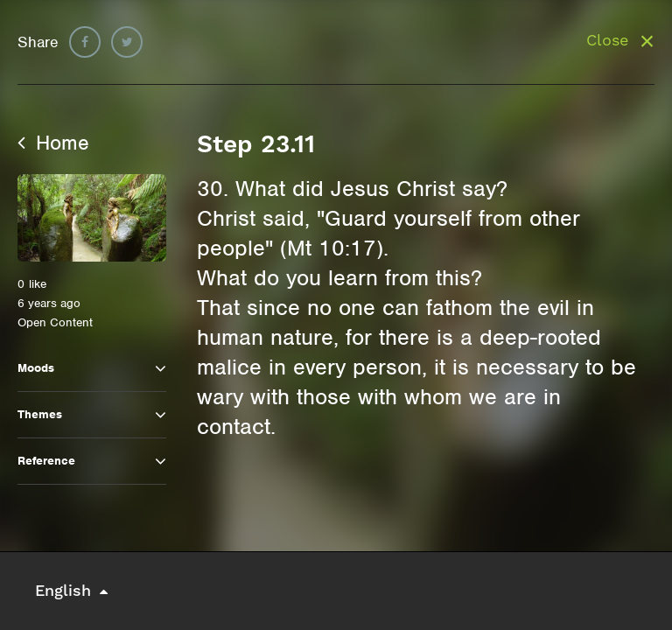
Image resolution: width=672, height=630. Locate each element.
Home (53, 143)
